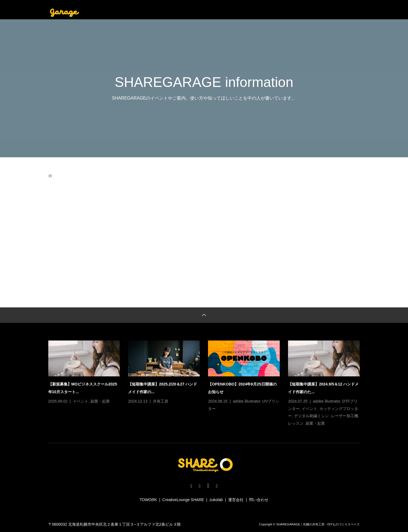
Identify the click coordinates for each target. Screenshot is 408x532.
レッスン (296, 423)
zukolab (216, 500)
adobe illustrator (246, 401)
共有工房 (161, 401)
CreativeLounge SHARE (183, 500)
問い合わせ (259, 500)
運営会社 (236, 500)
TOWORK (148, 500)
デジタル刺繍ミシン (311, 416)
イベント (81, 401)
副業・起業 (100, 401)
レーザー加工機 (345, 416)
